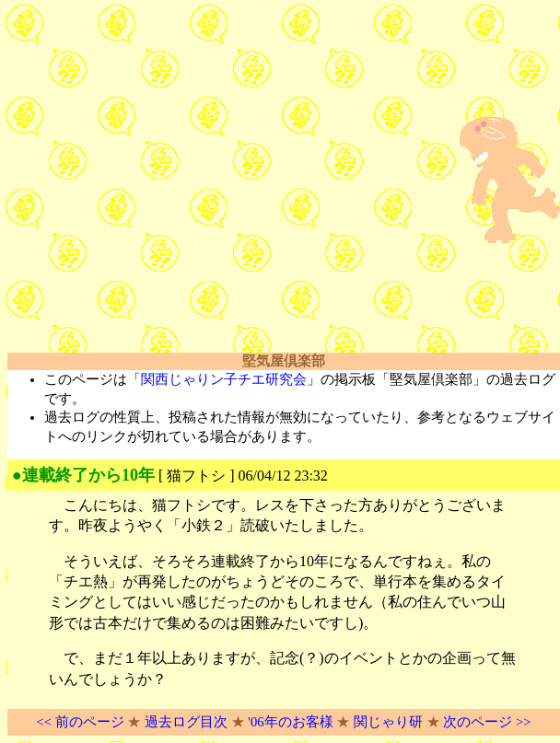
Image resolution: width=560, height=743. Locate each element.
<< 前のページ (80, 722)
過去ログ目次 (186, 722)
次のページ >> (487, 722)
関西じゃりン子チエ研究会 (224, 379)
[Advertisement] (173, 180)
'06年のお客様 (290, 722)
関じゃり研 (388, 722)
